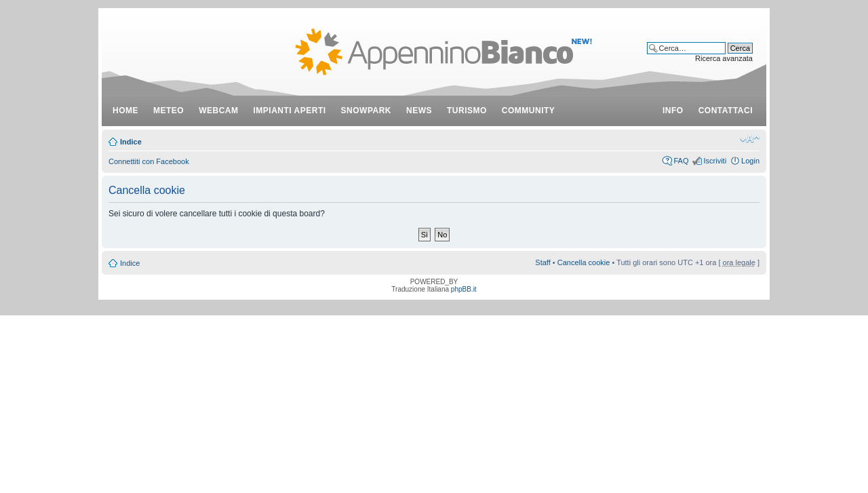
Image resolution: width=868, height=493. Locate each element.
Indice (131, 142)
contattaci (726, 111)
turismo (467, 111)
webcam (218, 111)
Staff (542, 262)
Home (125, 111)
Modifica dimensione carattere (750, 139)
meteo (169, 111)
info (673, 111)
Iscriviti (715, 161)
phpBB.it (464, 289)
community (529, 111)
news (419, 111)
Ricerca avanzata (724, 58)
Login (750, 161)
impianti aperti (290, 111)
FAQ (681, 161)
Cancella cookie (584, 262)
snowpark (366, 111)
